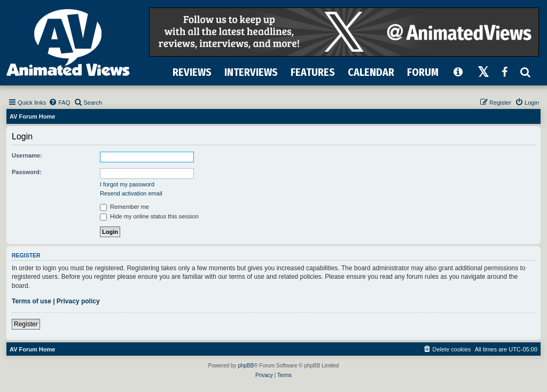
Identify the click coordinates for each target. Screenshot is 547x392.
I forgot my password (127, 184)
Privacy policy (78, 301)
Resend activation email (131, 193)
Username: (27, 155)
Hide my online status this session (149, 216)
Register (26, 324)
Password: (27, 172)
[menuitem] (59, 103)
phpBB (246, 366)
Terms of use (32, 301)
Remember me (124, 207)
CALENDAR (371, 72)
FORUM (423, 72)
